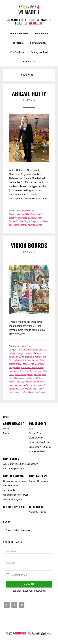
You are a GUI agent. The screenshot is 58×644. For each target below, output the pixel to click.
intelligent (34, 221)
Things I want (31, 389)
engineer (13, 357)
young (39, 225)
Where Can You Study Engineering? (20, 464)
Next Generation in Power (15, 495)
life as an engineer (24, 375)
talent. (23, 225)
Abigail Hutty (29, 94)
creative (13, 218)
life (37, 371)
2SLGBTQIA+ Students (40, 447)
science (28, 382)
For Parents (11, 459)
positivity (44, 221)
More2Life (26, 346)
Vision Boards (29, 245)
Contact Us (37, 507)
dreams (37, 353)
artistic (12, 353)
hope (25, 364)
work (43, 392)
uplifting (31, 225)
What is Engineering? (13, 469)
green (19, 364)
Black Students (36, 438)
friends (38, 357)
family (21, 357)
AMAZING (27, 214)
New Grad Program (12, 499)
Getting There (36, 433)
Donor (6, 429)
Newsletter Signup (38, 512)
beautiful (38, 214)
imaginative (15, 367)
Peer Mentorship (11, 486)
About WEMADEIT (14, 424)
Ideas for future (36, 364)
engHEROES (28, 211)
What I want (34, 392)
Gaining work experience (15, 481)
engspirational (35, 218)
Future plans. (38, 360)
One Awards (9, 490)
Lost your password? (35, 591)
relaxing (20, 382)
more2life (14, 378)
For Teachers (38, 476)
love (44, 375)
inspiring (24, 221)
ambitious (38, 350)
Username (10, 551)
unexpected (15, 392)
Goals (12, 364)
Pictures (40, 378)
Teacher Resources (38, 481)
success (13, 385)
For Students (38, 424)
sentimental (39, 382)
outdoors (31, 378)
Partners (7, 433)
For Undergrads (14, 476)
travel (41, 389)
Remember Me (19, 575)
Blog (31, 429)
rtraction (46, 633)
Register (17, 591)
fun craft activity (17, 360)
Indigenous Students (39, 442)
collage (20, 353)
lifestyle (37, 375)
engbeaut (22, 218)
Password (10, 563)
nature (22, 378)
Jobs (32, 371)
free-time (30, 357)
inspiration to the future (32, 367)
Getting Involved (14, 507)
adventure (27, 350)
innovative (14, 221)
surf (31, 385)
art (45, 350)
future (28, 360)
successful (14, 225)
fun (44, 357)
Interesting (23, 371)
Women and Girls (37, 451)
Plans (12, 382)
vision (24, 392)
